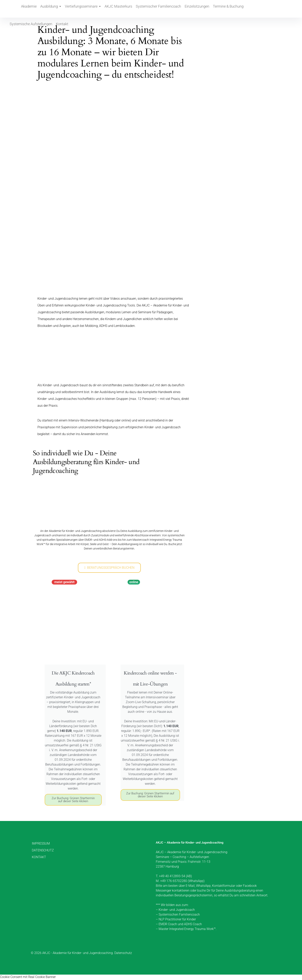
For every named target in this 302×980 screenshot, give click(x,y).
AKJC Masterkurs (108, 9)
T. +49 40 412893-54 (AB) (174, 877)
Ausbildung (49, 9)
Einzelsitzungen (176, 9)
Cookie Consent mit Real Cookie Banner (28, 977)
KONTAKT (39, 858)
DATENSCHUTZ (43, 851)
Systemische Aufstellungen (237, 9)
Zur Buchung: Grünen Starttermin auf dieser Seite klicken (73, 800)
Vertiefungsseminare (77, 9)
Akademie (29, 9)
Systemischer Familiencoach (142, 9)
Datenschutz (123, 953)
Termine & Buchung (203, 9)
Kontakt (264, 9)
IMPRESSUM (41, 844)
